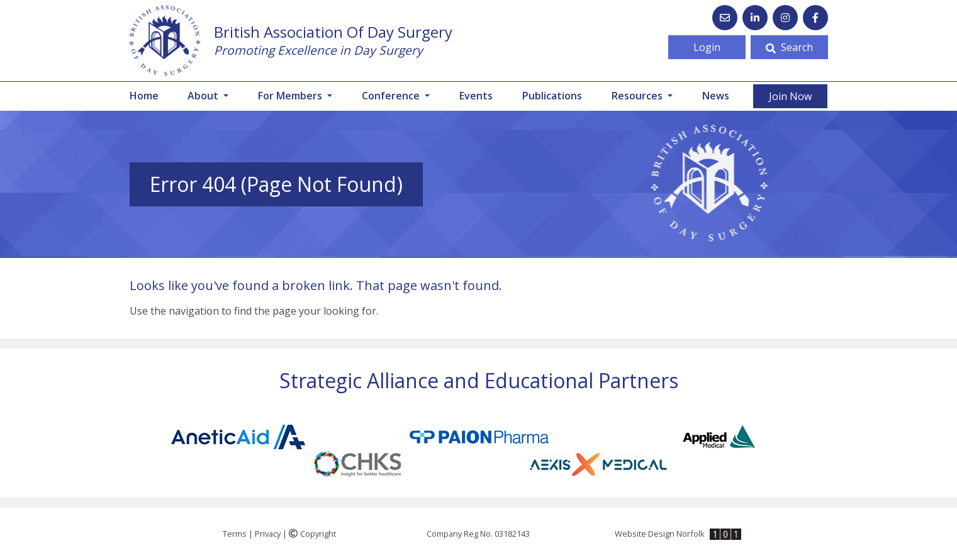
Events (476, 96)
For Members (291, 96)
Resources (638, 96)
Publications (552, 96)
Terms (235, 534)
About (204, 96)
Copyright (312, 534)
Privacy (268, 534)
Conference (392, 96)
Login (707, 47)
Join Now (790, 96)
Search (789, 47)
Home (144, 96)
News (716, 96)
